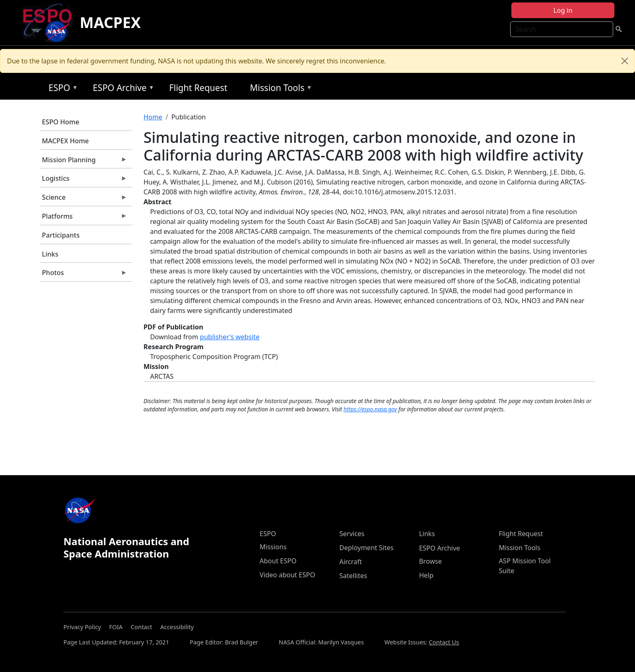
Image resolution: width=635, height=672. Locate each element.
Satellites (353, 576)
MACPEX (110, 22)
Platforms (84, 218)
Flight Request (198, 88)
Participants (61, 235)
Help (426, 575)
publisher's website (230, 337)
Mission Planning (84, 162)
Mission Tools (279, 89)
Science (84, 199)
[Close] (625, 61)
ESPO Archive (121, 89)
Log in (563, 10)
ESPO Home (61, 122)
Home (153, 117)
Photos (84, 275)
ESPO (61, 89)
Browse (430, 561)
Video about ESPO (287, 575)
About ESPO (278, 561)
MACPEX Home (66, 141)
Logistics (84, 180)
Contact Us (444, 642)
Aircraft (350, 562)
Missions (273, 547)
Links (50, 254)
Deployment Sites (366, 548)
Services (352, 534)
